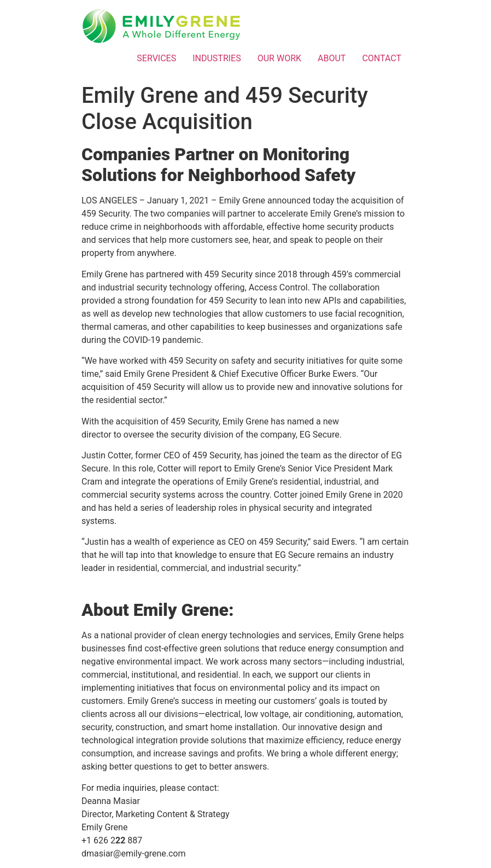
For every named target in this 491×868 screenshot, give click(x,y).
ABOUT (332, 58)
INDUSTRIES (217, 58)
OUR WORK (279, 58)
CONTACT (382, 58)
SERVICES (156, 58)
